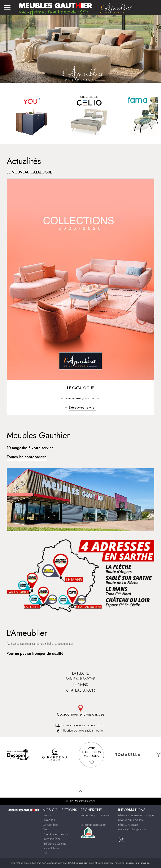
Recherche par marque (95, 815)
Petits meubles (52, 839)
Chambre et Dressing (56, 834)
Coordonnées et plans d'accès (80, 711)
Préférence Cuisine (55, 844)
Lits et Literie (51, 848)
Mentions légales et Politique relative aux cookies (136, 818)
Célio (46, 853)
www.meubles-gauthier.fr (133, 829)
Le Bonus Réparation (93, 825)
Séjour (47, 829)
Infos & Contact (128, 825)
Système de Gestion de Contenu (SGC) (60, 863)
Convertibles (51, 825)
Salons (47, 815)
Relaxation (49, 820)
